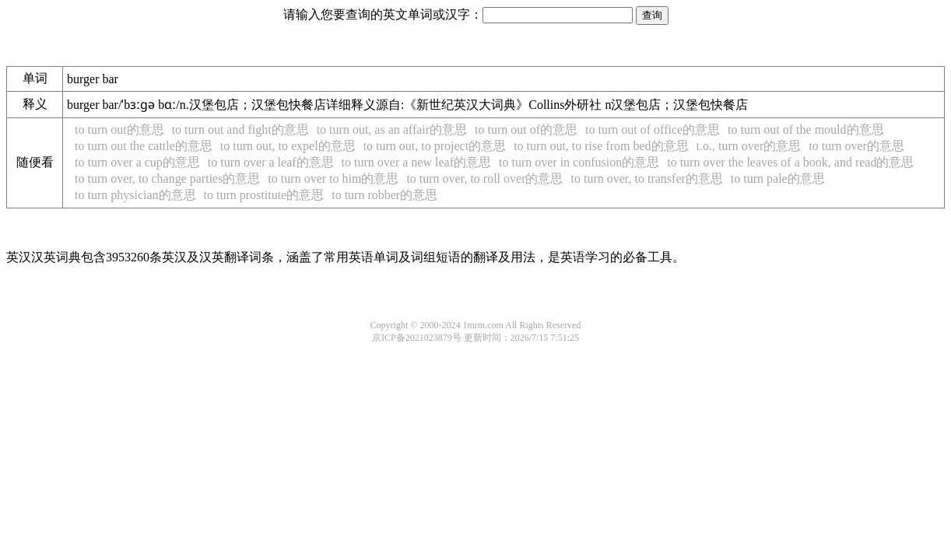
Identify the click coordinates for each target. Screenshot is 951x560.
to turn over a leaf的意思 (271, 162)
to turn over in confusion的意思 (579, 162)
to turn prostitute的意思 (264, 195)
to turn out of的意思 (526, 129)
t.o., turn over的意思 (749, 146)
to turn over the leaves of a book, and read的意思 (790, 162)
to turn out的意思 (119, 129)
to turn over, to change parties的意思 (167, 178)
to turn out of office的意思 (653, 129)
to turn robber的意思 (384, 195)
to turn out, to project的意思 (435, 146)
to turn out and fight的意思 (240, 129)
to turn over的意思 (856, 146)
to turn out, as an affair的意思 (392, 129)
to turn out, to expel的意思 (288, 146)
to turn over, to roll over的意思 (484, 178)
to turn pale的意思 (778, 178)
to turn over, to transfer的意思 (647, 178)
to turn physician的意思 (135, 195)
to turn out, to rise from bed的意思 (601, 146)
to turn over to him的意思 (333, 178)
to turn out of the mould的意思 (805, 129)
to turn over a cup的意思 (137, 162)
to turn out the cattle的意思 (144, 146)
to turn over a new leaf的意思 (416, 162)
